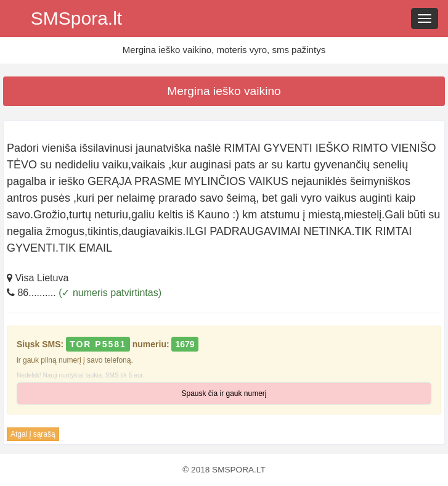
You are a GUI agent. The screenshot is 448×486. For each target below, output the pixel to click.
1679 (185, 344)
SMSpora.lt (76, 18)
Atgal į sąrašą (33, 434)
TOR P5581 (98, 344)
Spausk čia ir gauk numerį (224, 393)
